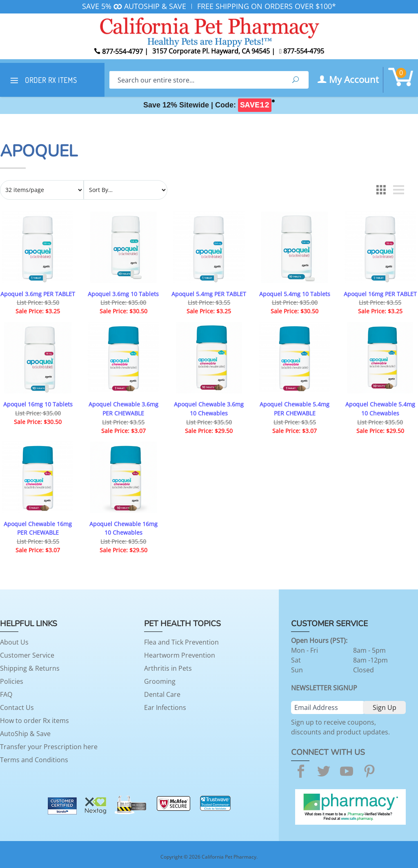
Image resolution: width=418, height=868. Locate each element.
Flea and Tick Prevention (181, 642)
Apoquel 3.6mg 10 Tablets (123, 294)
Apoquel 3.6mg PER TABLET (38, 294)
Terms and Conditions (34, 760)
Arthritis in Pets (168, 668)
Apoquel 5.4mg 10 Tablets (295, 294)
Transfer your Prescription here (49, 747)
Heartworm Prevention (180, 655)
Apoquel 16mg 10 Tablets (38, 404)
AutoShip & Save (25, 734)
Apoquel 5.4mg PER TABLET (209, 294)
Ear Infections (165, 707)
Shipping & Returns (30, 668)
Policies (12, 681)
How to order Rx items (34, 721)
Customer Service (27, 655)
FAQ (6, 694)
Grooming (160, 681)
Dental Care (162, 694)
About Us (14, 642)
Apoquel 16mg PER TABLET (380, 294)
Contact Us (17, 707)
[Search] (196, 80)
